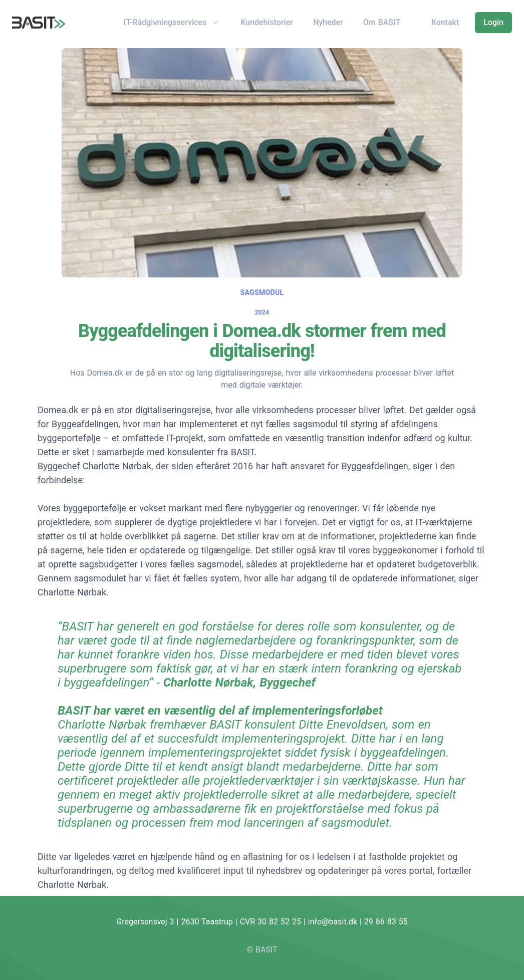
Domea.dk (58, 410)
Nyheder (328, 22)
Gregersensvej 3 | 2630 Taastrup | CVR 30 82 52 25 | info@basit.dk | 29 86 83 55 (262, 922)
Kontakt (445, 22)
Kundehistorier (267, 22)
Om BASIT (382, 22)
